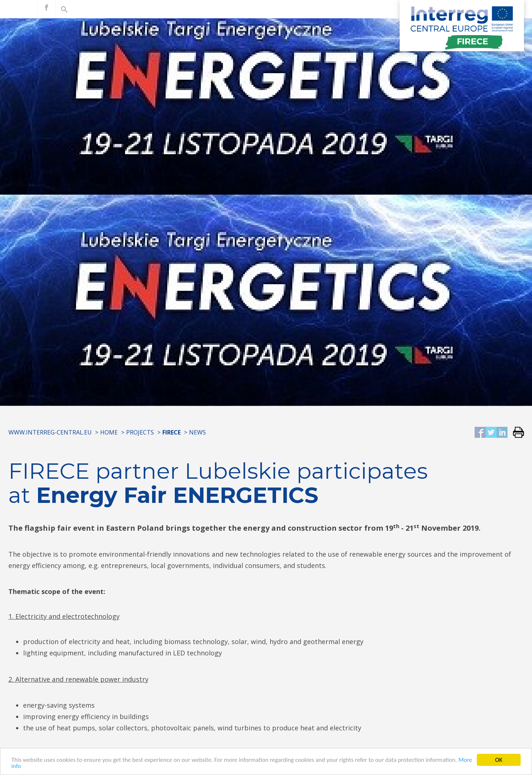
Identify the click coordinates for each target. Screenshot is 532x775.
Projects (140, 432)
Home (109, 432)
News (197, 432)
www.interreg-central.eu (50, 432)
